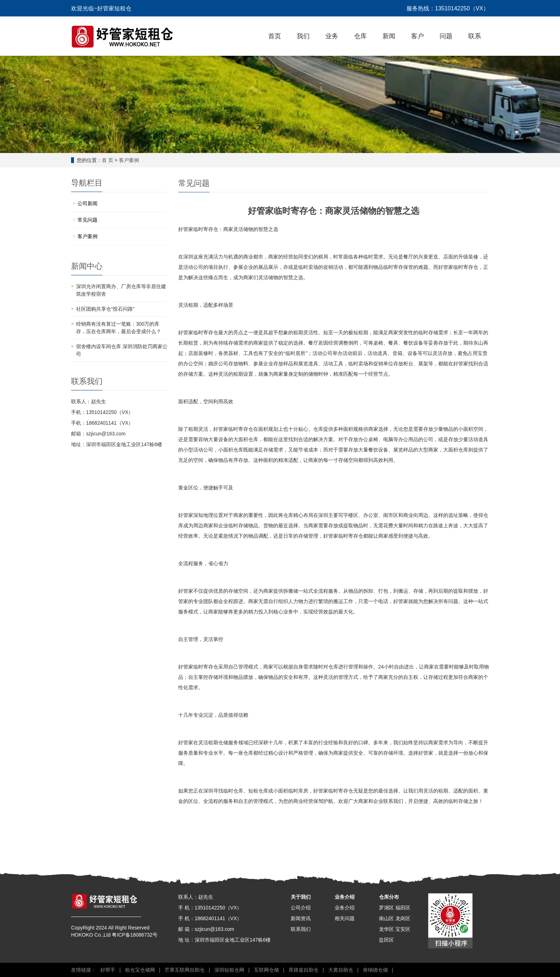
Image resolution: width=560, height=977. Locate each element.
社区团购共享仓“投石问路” (105, 309)
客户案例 (129, 160)
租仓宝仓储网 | (141, 970)
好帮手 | (109, 970)
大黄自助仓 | (342, 970)
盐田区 (386, 940)
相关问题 (345, 918)
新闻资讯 (301, 918)
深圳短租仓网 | (231, 970)
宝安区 (403, 929)
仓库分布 (389, 897)
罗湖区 (386, 908)
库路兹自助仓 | (305, 970)
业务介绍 (345, 897)
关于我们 (301, 897)
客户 (417, 36)
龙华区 (386, 929)
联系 (475, 36)
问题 (446, 36)
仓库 (360, 36)
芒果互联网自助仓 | (186, 970)
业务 (332, 36)
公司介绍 (301, 908)
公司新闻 (87, 203)
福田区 (403, 908)
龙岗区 (403, 918)
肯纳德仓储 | (377, 970)
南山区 (386, 918)
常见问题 (87, 220)
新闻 (389, 36)
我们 (303, 36)
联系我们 (301, 929)
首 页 (107, 160)
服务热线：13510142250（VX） (448, 8)
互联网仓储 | (268, 970)
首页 (275, 36)
